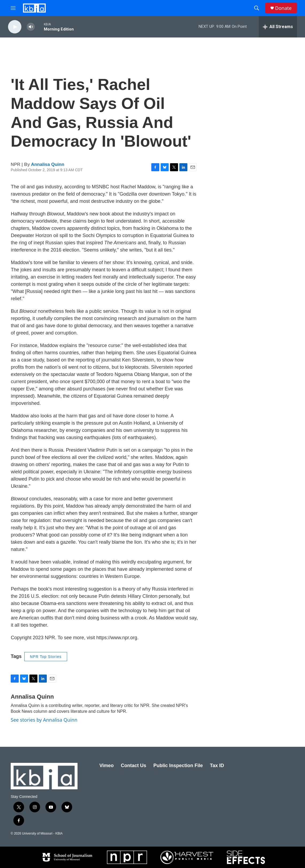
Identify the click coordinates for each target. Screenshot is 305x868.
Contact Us (134, 766)
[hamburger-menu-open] (13, 8)
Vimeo (107, 766)
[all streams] (278, 27)
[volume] (31, 27)
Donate (283, 8)
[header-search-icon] (257, 8)
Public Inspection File (178, 766)
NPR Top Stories (46, 657)
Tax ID (217, 766)
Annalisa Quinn (48, 164)
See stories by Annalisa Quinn (44, 720)
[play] (15, 27)
